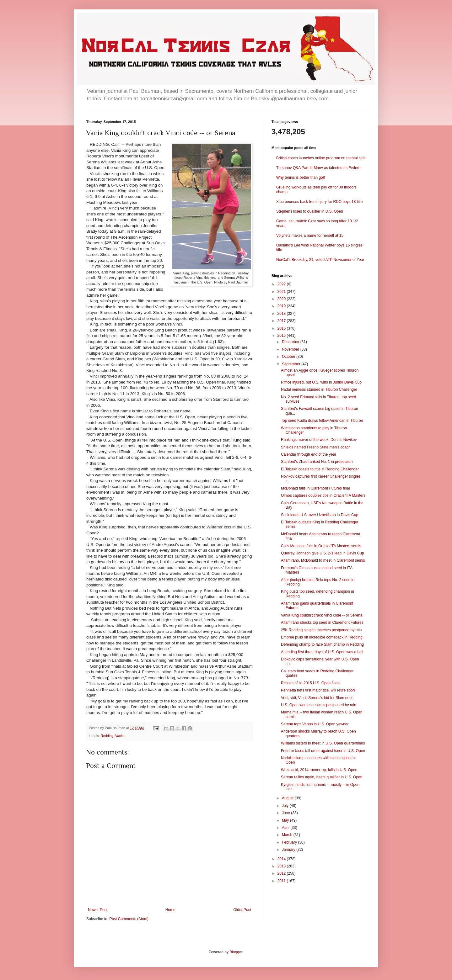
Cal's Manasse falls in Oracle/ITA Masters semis (321, 546)
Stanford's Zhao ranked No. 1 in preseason (317, 462)
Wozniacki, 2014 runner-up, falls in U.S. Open (319, 770)
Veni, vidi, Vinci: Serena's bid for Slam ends (317, 698)
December (291, 342)
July (286, 806)
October (289, 357)
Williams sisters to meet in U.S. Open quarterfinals (323, 743)
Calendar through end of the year (309, 454)
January (289, 850)
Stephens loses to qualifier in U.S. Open (310, 211)
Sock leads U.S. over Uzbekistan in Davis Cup (320, 515)
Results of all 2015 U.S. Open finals (311, 683)
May (286, 820)
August (288, 798)
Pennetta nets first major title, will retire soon (318, 690)
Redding (107, 736)
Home (170, 910)
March (288, 835)
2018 (282, 314)
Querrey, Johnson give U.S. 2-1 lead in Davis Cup (323, 553)
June (286, 813)
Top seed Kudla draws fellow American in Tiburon (322, 421)
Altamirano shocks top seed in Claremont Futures (322, 622)
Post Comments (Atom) (129, 919)
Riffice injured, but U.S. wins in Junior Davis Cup (321, 382)
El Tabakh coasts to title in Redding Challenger (320, 469)
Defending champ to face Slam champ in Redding (322, 644)
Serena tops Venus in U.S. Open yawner (315, 724)
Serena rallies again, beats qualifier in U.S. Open (322, 777)
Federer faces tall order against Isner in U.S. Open (323, 751)
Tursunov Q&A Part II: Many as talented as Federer (319, 168)
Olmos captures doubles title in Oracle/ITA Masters (323, 495)
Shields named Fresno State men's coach (316, 447)
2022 (282, 284)
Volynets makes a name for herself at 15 (310, 236)
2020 (282, 299)
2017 (282, 321)
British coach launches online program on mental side (321, 158)
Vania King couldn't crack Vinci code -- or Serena (322, 615)
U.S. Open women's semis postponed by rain (319, 705)
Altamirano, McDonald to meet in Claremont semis (323, 560)
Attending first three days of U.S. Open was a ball (322, 652)
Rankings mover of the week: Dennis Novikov (319, 440)
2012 (282, 873)
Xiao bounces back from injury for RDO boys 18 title (319, 202)
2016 (282, 328)
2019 (282, 306)
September (292, 364)
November (291, 349)
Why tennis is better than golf (301, 177)
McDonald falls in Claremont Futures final (315, 488)
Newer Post (98, 910)
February (290, 842)
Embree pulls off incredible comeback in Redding (322, 637)
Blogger (236, 952)
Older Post (242, 910)
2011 (282, 881)
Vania (119, 736)
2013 (282, 866)
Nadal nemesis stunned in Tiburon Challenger (319, 389)
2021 (282, 292)
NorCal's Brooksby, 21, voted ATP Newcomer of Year (320, 260)
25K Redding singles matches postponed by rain (321, 630)
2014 (282, 859)
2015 (282, 336)
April (286, 828)
